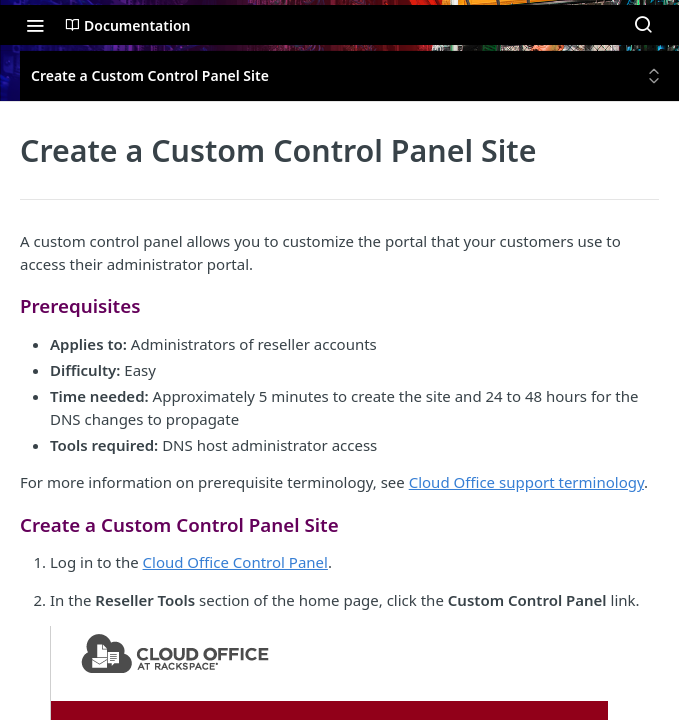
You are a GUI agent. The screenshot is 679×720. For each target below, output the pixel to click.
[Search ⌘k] (643, 25)
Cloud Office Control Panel (235, 562)
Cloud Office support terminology (526, 482)
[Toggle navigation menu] (35, 25)
